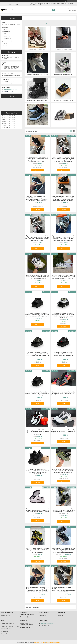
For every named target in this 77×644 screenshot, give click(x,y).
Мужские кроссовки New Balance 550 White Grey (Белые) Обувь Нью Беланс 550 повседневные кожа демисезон (63, 277)
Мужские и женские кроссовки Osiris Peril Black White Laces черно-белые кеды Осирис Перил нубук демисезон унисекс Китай (63, 590)
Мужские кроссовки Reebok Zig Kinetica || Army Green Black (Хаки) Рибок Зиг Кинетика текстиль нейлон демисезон (37, 355)
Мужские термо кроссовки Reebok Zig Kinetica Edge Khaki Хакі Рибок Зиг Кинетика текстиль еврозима (63, 471)
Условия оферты (5, 615)
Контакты (43, 18)
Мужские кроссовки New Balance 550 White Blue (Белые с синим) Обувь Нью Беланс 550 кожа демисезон (37, 277)
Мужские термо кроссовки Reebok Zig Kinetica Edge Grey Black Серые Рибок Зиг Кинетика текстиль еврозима (63, 431)
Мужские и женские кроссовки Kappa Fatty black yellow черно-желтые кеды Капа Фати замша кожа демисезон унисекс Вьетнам (63, 511)
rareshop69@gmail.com (11, 90)
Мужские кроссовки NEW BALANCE (37, 75)
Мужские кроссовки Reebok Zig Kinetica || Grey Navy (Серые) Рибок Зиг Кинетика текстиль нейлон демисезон (63, 315)
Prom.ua (45, 641)
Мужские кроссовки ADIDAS (63, 49)
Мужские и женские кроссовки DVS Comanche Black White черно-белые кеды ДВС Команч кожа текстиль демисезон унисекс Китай (37, 159)
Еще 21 (5, 46)
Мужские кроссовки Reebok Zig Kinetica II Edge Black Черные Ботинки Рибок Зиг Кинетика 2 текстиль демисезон (37, 472)
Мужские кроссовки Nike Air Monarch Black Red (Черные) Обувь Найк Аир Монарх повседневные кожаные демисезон (37, 432)
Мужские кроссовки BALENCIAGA (37, 100)
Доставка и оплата (53, 18)
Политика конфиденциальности (28, 617)
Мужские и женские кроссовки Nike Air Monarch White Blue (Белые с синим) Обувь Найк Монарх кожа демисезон (37, 510)
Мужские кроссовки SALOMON (63, 100)
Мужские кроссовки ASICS (63, 126)
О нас (36, 18)
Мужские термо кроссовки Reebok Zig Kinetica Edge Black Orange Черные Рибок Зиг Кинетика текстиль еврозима (63, 393)
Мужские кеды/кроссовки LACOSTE (37, 126)
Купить (38, 170)
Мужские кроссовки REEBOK (63, 75)
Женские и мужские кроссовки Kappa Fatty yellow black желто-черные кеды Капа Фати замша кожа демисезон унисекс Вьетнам (37, 550)
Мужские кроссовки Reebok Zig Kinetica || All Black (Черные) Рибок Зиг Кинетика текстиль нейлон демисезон (37, 315)
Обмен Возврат (43, 615)
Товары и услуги (28, 18)
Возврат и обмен (65, 18)
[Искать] (53, 10)
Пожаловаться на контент (40, 643)
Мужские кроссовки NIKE (37, 49)
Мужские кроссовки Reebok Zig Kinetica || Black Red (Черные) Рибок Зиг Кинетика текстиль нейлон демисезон (63, 355)
